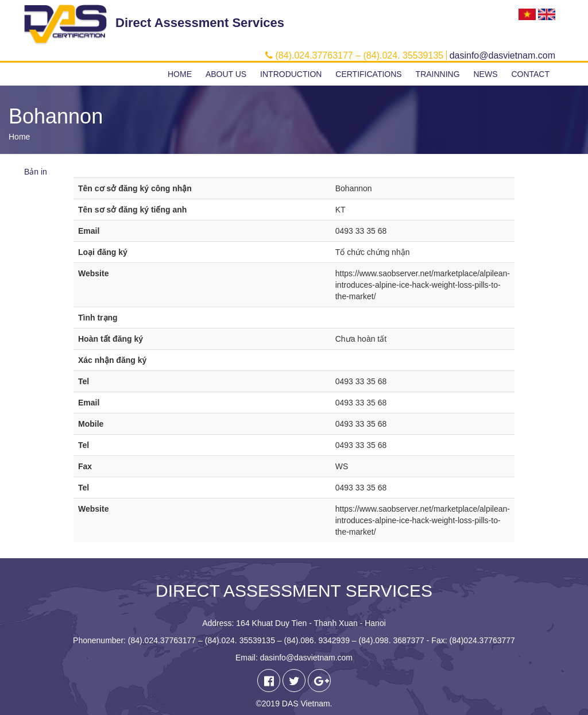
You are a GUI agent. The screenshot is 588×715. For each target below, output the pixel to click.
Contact (530, 74)
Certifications (368, 74)
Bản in (36, 172)
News (485, 74)
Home (180, 74)
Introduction (291, 74)
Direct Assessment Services (200, 23)
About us (226, 74)
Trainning (438, 74)
